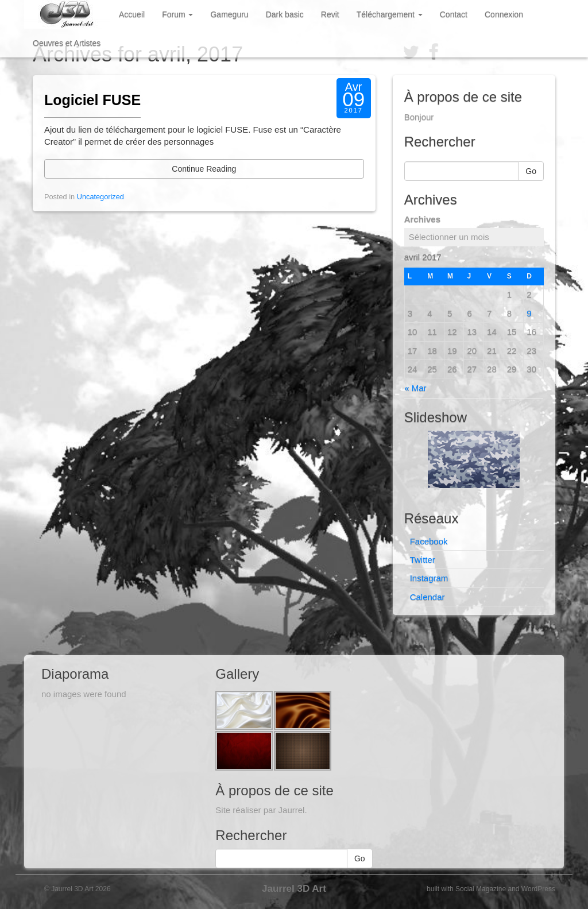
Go (531, 171)
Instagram (429, 578)
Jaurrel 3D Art (294, 889)
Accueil (132, 14)
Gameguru (229, 14)
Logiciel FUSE (92, 100)
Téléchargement (390, 14)
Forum (177, 14)
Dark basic (285, 14)
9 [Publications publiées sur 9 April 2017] (529, 313)
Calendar (428, 597)
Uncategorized (100, 197)
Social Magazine (481, 889)
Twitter (423, 560)
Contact (454, 14)
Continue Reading (204, 169)
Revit (330, 14)
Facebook (429, 541)
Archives (422, 219)
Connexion (504, 14)
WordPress (538, 889)
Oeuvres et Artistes (67, 43)
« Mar (415, 388)
